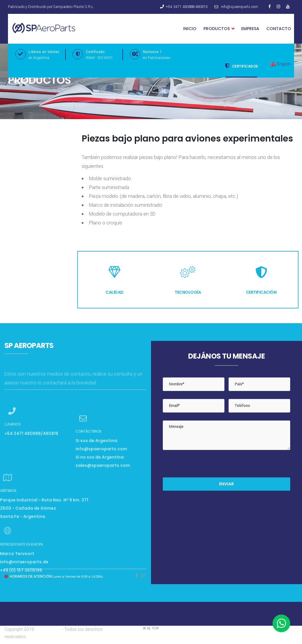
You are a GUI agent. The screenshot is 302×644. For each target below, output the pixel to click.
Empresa (250, 29)
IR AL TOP (151, 628)
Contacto (279, 29)
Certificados (242, 66)
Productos (219, 29)
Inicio (190, 29)
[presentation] (208, 466)
